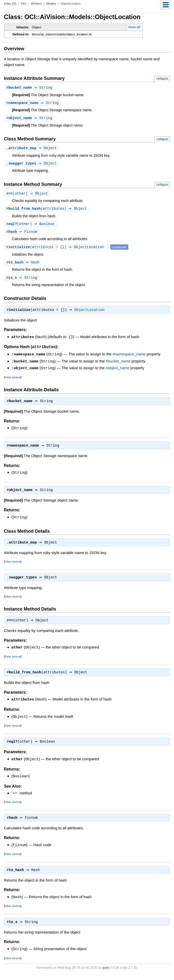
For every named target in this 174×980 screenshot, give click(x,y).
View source (13, 379)
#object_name (118, 371)
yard (106, 973)
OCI (24, 4)
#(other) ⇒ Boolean (31, 226)
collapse (162, 78)
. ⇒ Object (32, 149)
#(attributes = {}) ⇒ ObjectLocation (57, 249)
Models (51, 4)
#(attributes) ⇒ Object (47, 210)
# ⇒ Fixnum (22, 234)
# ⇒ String (30, 88)
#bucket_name (118, 364)
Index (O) (10, 4)
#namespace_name (129, 357)
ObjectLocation (91, 313)
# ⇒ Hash (23, 265)
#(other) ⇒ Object (28, 195)
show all (134, 27)
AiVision (37, 4)
